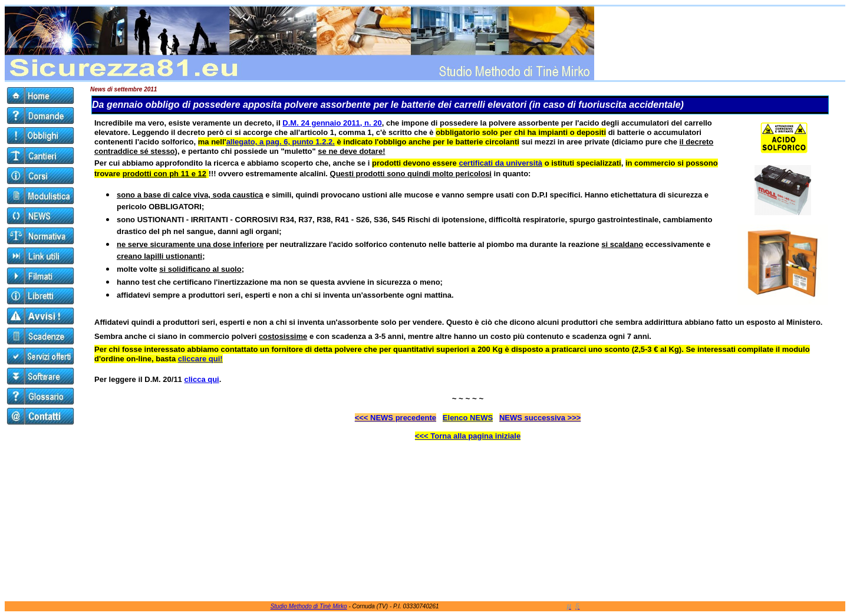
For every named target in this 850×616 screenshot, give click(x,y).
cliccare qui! (200, 359)
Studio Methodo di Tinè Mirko (309, 606)
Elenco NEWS (468, 418)
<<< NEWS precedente (396, 418)
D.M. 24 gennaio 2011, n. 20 (332, 123)
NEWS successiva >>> (540, 418)
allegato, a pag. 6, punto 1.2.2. (281, 142)
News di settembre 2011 (123, 89)
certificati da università (500, 163)
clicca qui (201, 379)
